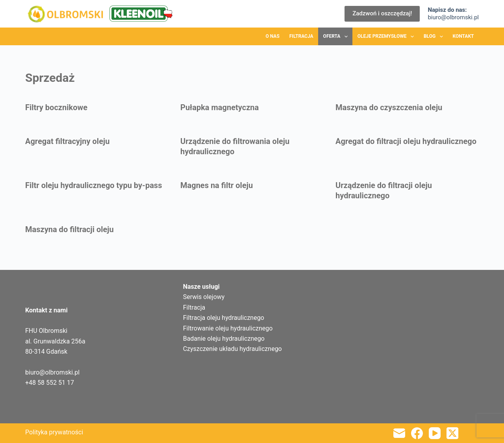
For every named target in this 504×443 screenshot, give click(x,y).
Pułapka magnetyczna (220, 107)
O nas (273, 36)
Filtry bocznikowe (56, 107)
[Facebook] (417, 433)
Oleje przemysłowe (387, 37)
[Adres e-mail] (399, 433)
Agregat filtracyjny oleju (67, 141)
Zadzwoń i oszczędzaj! (382, 13)
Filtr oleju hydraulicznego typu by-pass (94, 185)
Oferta (337, 37)
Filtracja (301, 36)
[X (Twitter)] (452, 433)
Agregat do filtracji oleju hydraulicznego (406, 141)
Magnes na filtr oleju (217, 185)
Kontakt (463, 36)
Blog (435, 37)
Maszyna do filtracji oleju (69, 229)
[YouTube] (435, 433)
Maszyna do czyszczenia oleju (389, 107)
